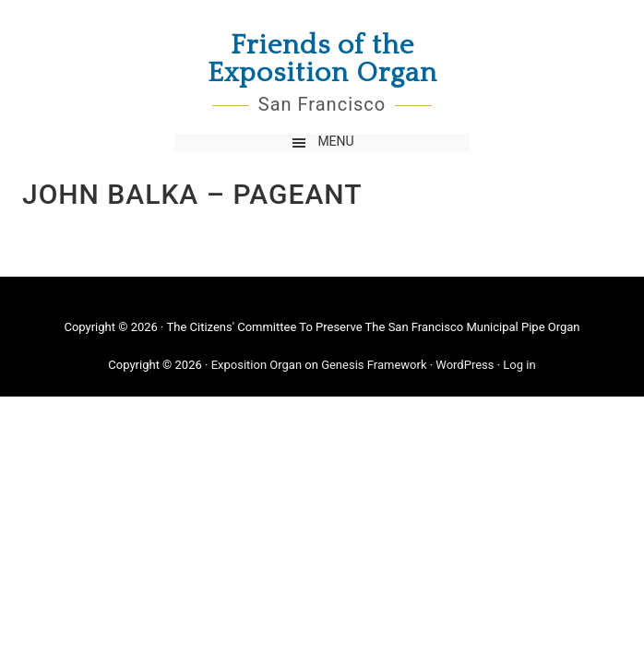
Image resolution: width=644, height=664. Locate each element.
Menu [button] (335, 141)
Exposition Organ (256, 365)
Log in (519, 365)
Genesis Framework (374, 365)
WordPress (465, 365)
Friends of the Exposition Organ (322, 60)
